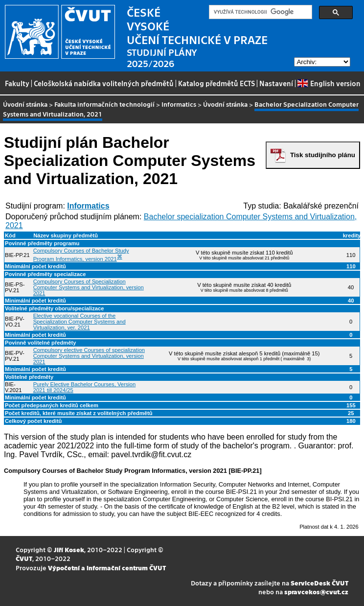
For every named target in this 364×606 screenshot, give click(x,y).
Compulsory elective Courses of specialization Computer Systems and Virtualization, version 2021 (89, 356)
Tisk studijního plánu (323, 155)
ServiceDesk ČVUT (319, 583)
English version (329, 83)
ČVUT (24, 558)
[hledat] (260, 12)
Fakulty (17, 83)
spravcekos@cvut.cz (316, 592)
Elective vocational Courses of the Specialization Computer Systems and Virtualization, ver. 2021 (80, 322)
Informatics (179, 104)
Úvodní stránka (25, 104)
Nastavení (276, 83)
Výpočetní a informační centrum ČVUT (107, 568)
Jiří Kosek (69, 549)
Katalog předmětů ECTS (216, 83)
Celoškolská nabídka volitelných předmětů (104, 83)
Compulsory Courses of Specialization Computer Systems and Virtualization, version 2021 (89, 287)
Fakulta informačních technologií (104, 104)
